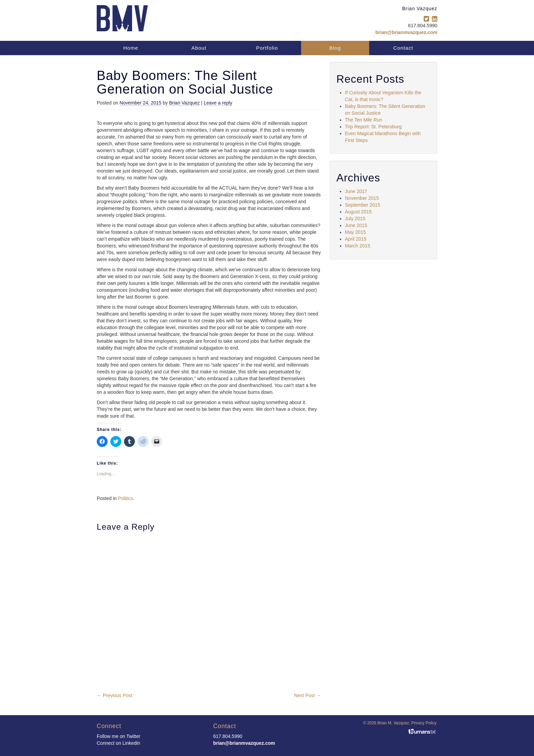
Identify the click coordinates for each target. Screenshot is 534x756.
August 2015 (358, 212)
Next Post (308, 695)
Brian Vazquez (184, 103)
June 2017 (356, 191)
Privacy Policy (424, 723)
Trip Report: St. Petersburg (373, 127)
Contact (403, 48)
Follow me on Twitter (119, 736)
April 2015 (356, 239)
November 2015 (362, 198)
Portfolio (267, 48)
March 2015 (358, 246)
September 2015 (363, 205)
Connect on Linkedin (119, 743)
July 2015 (355, 219)
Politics (125, 498)
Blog (335, 48)
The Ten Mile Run (364, 120)
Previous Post (114, 695)
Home (131, 48)
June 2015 (356, 225)
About (199, 48)
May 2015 (355, 232)
